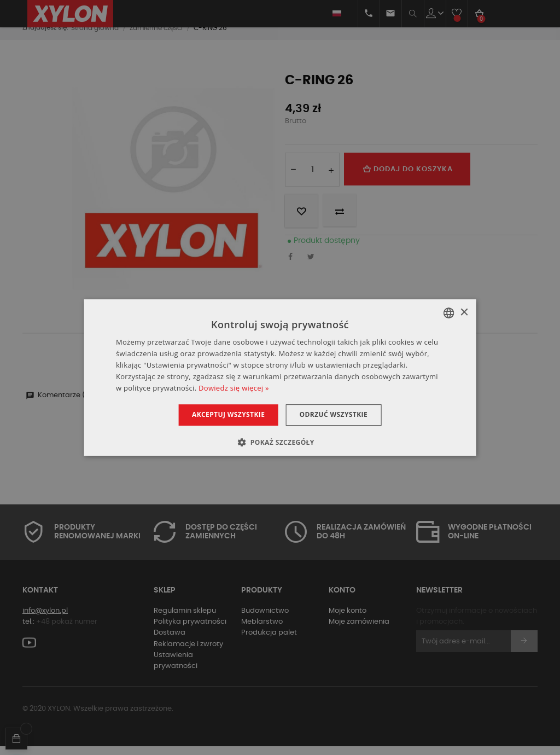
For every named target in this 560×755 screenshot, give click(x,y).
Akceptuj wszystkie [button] (225, 414)
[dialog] (280, 377)
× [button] (463, 313)
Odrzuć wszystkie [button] (336, 414)
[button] (280, 442)
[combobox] (448, 313)
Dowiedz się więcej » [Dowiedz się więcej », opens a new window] (234, 388)
